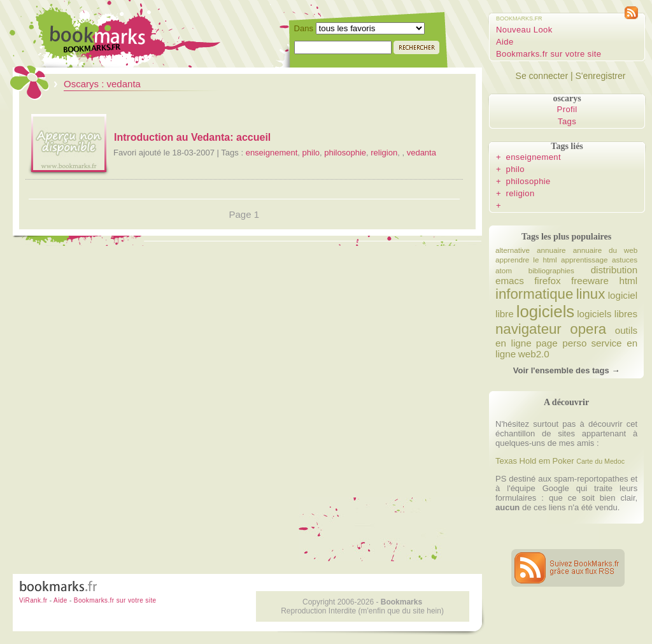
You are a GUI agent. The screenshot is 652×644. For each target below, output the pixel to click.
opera (588, 329)
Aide (505, 42)
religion (384, 153)
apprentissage (584, 260)
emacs (510, 281)
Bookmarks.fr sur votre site (549, 54)
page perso (562, 343)
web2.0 (534, 354)
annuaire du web (605, 250)
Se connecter (542, 76)
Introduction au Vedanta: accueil (192, 137)
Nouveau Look (524, 30)
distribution (614, 270)
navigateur (528, 329)
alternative (513, 250)
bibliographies (551, 270)
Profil (567, 109)
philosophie (345, 153)
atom (504, 270)
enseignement (272, 153)
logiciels (546, 311)
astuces (625, 260)
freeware (590, 281)
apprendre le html (526, 260)
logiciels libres (607, 314)
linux (591, 294)
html (628, 281)
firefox (547, 281)
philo (311, 153)
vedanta (422, 153)
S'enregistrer (600, 76)
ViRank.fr (33, 600)
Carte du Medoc (600, 461)
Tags (567, 121)
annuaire (551, 250)
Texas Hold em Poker (535, 461)
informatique (534, 294)
